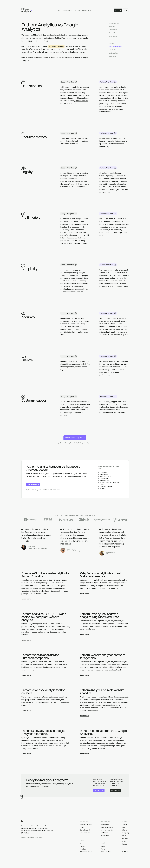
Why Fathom (67, 10)
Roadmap (125, 838)
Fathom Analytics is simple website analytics (102, 692)
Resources (87, 10)
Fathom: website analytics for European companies (40, 657)
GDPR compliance (106, 852)
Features (112, 27)
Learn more (26, 599)
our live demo (105, 284)
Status (124, 836)
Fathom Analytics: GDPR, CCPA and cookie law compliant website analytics (44, 617)
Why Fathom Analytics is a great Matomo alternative (100, 575)
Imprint (124, 841)
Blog (81, 843)
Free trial (118, 10)
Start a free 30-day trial (75, 438)
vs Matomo (113, 50)
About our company (107, 827)
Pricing (77, 10)
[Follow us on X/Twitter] (122, 852)
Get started (99, 790)
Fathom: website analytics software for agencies (103, 657)
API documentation (86, 852)
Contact (124, 824)
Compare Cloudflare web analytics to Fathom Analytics (45, 575)
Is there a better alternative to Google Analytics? (103, 732)
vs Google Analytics (116, 47)
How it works (113, 30)
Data (123, 827)
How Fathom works (86, 824)
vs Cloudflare (113, 53)
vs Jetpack (113, 56)
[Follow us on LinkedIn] (127, 852)
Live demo (115, 790)
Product (57, 10)
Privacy (103, 846)
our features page (78, 476)
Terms (103, 849)
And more (103, 488)
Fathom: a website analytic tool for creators (43, 692)
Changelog (125, 833)
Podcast (83, 846)
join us (27, 833)
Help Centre (84, 849)
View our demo (85, 833)
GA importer (113, 36)
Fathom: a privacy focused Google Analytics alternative (43, 732)
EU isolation (113, 33)
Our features (105, 824)
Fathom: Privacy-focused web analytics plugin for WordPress (99, 615)
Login (126, 10)
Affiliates (124, 830)
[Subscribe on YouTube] (125, 852)
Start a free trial (33, 484)
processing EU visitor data (118, 189)
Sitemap (124, 844)
